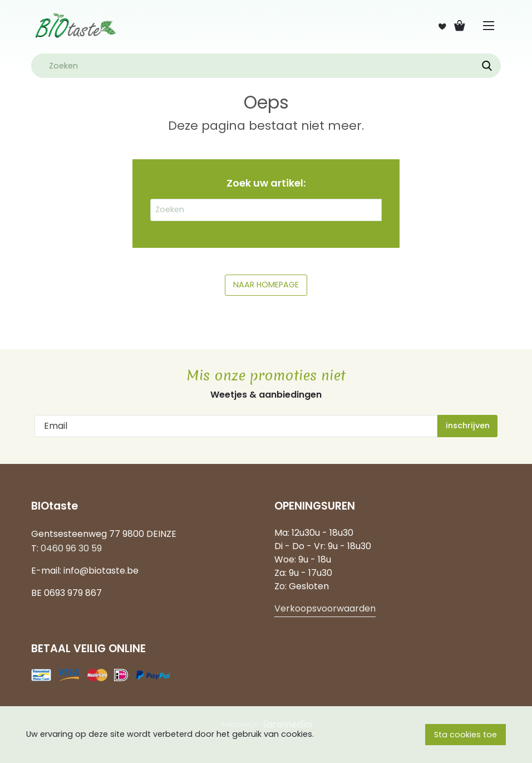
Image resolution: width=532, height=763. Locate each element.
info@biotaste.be (101, 571)
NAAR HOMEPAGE (266, 285)
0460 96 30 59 (71, 548)
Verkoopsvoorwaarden (325, 608)
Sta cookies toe (465, 735)
